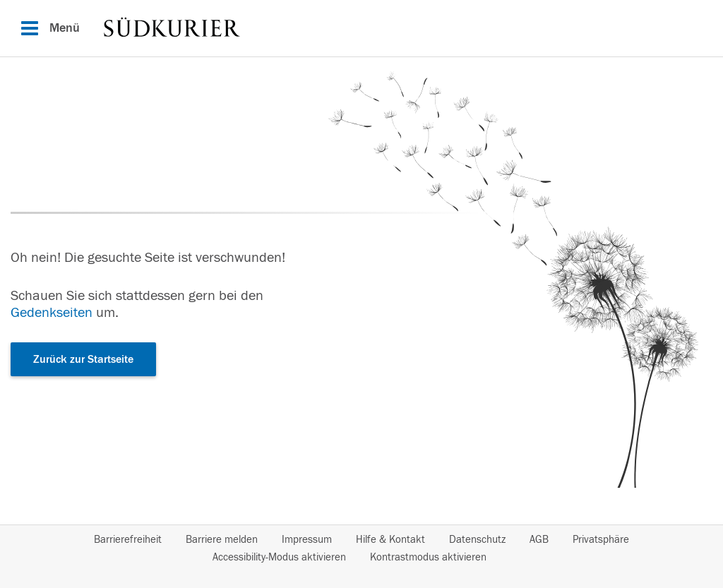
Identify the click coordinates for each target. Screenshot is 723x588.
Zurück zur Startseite (83, 359)
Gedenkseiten (52, 312)
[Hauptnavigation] (361, 28)
